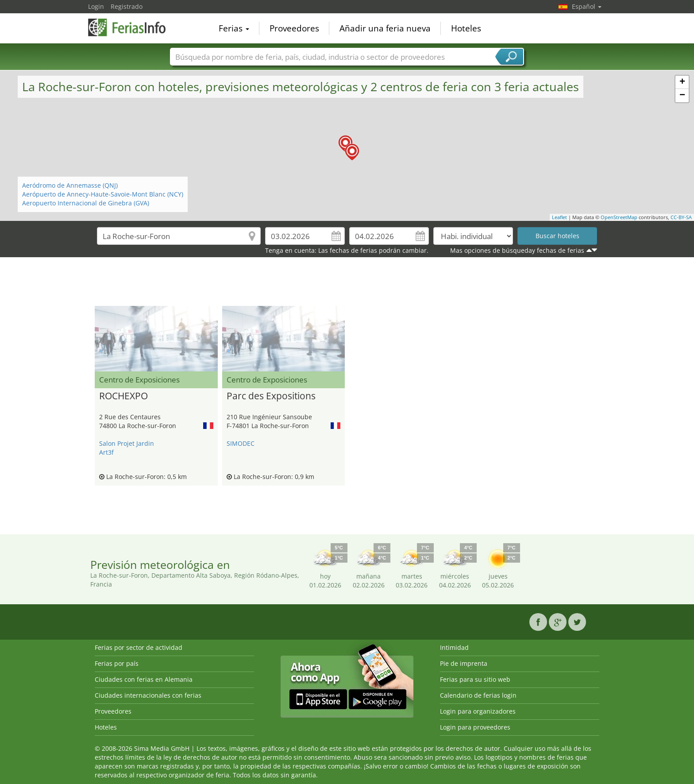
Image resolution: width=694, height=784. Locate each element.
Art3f (106, 452)
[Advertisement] (347, 284)
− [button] (682, 96)
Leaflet (559, 217)
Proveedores (294, 28)
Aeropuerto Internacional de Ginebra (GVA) (86, 203)
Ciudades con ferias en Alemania (144, 679)
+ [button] (682, 82)
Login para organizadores (478, 711)
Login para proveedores (475, 727)
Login (96, 6)
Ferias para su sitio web (475, 679)
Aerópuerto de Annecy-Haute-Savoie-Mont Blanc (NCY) (103, 194)
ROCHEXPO (123, 396)
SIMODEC (241, 443)
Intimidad (454, 647)
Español (587, 6)
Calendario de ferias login (478, 695)
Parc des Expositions (271, 396)
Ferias (234, 28)
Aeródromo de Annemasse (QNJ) (70, 185)
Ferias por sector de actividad (139, 647)
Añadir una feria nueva (385, 28)
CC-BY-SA (681, 217)
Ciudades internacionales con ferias (148, 695)
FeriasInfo (132, 27)
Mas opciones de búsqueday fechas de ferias (517, 250)
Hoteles (466, 28)
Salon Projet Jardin (127, 443)
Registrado (127, 6)
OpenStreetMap (619, 217)
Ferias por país (117, 663)
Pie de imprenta (464, 663)
